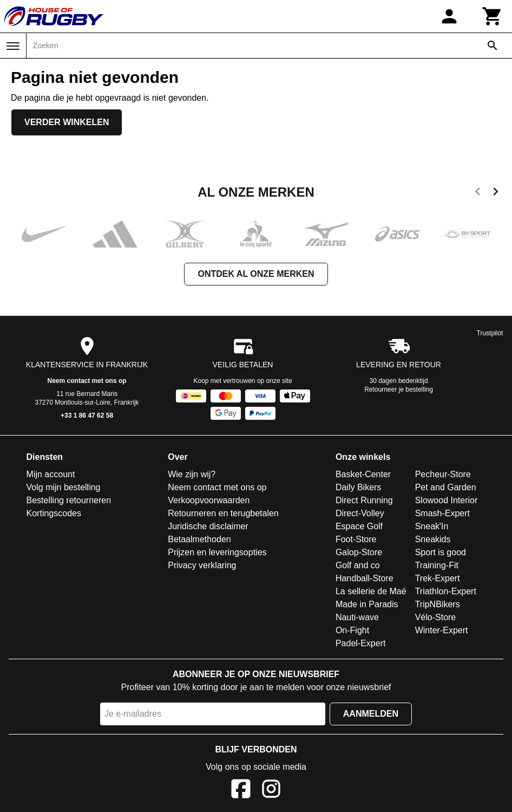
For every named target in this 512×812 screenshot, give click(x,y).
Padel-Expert (361, 643)
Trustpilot (490, 333)
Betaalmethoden (199, 539)
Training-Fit (437, 565)
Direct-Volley (360, 513)
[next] (495, 193)
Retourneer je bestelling (399, 389)
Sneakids (433, 539)
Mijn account (51, 474)
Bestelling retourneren (69, 500)
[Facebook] (241, 791)
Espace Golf (359, 526)
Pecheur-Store (443, 474)
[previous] (478, 193)
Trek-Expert (438, 578)
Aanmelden (371, 714)
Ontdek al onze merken (256, 274)
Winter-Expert (442, 630)
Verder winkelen (67, 122)
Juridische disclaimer (208, 526)
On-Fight (352, 630)
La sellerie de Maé (371, 591)
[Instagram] (271, 791)
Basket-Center (363, 474)
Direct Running (364, 500)
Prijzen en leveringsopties (217, 552)
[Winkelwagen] (493, 16)
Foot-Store (356, 539)
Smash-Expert (442, 513)
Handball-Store (365, 578)
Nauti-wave (357, 617)
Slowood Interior (447, 500)
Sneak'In (432, 526)
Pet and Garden (446, 487)
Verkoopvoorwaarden (209, 500)
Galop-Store (359, 552)
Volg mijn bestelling (64, 487)
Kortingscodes (54, 513)
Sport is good (441, 552)
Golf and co (358, 565)
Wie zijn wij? (192, 474)
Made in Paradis (367, 604)
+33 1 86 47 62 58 (87, 415)
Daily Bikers (358, 487)
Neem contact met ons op (87, 381)
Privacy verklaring (202, 565)
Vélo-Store (436, 617)
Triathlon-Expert (446, 591)
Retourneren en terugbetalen (223, 513)
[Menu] (13, 46)
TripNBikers (438, 604)
